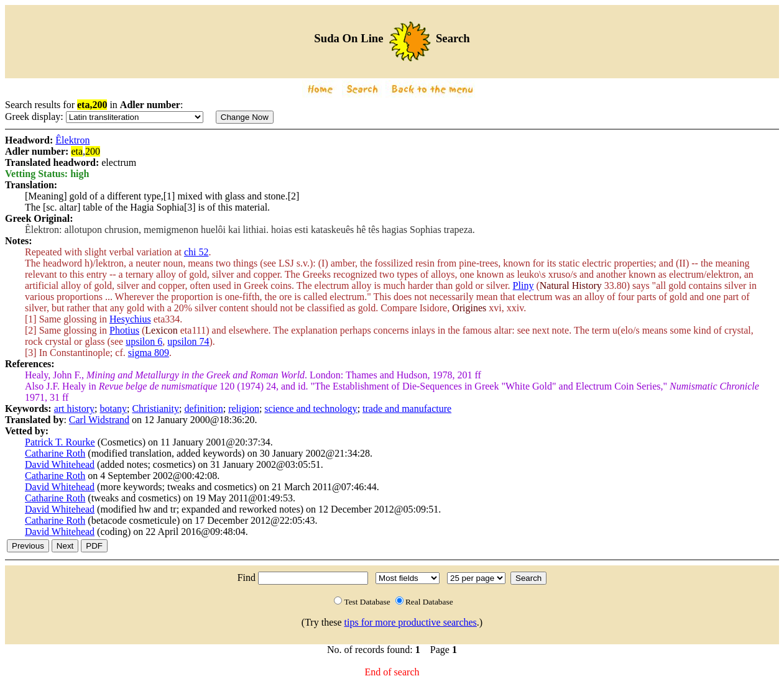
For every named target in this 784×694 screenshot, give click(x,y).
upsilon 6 (144, 341)
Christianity (155, 409)
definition (203, 409)
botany (113, 409)
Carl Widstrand (99, 420)
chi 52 (196, 252)
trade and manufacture (407, 409)
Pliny (523, 285)
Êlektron (72, 140)
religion (244, 409)
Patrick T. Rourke (60, 442)
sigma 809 (149, 353)
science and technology (311, 409)
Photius (124, 330)
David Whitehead (60, 464)
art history (74, 409)
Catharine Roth (55, 453)
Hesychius (130, 319)
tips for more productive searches (411, 622)
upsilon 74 (188, 341)
